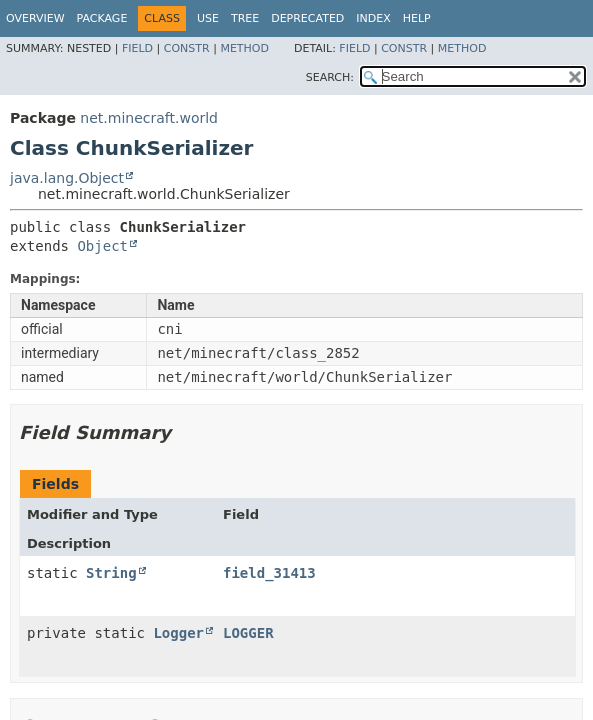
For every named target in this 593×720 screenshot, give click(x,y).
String (111, 573)
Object (102, 246)
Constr (187, 48)
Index (373, 18)
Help (417, 18)
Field (137, 48)
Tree (245, 18)
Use (208, 18)
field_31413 (269, 573)
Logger (178, 633)
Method (244, 48)
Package (102, 18)
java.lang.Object (67, 178)
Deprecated (307, 18)
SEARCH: (330, 77)
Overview (35, 18)
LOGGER (248, 633)
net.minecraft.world (149, 118)
